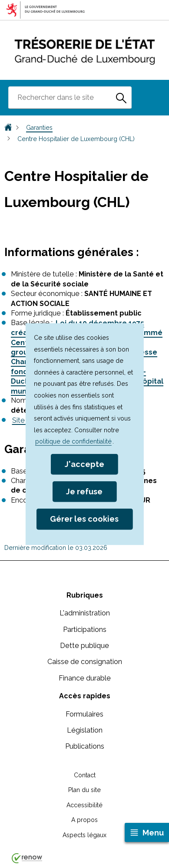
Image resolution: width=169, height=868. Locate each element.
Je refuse (84, 492)
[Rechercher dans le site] (121, 98)
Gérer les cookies (84, 519)
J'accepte (84, 464)
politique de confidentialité (73, 441)
